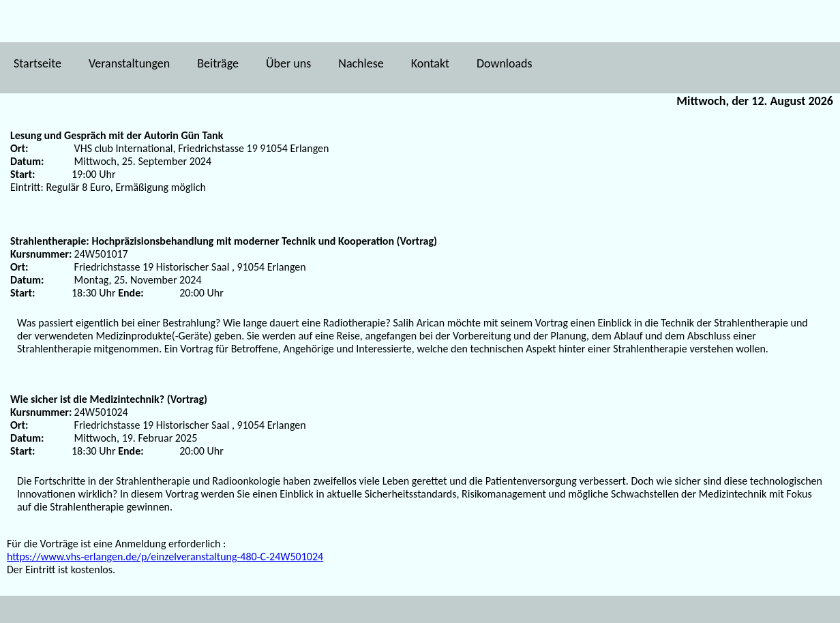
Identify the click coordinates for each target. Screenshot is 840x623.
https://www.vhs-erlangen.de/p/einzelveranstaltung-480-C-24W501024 (165, 557)
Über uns (288, 63)
